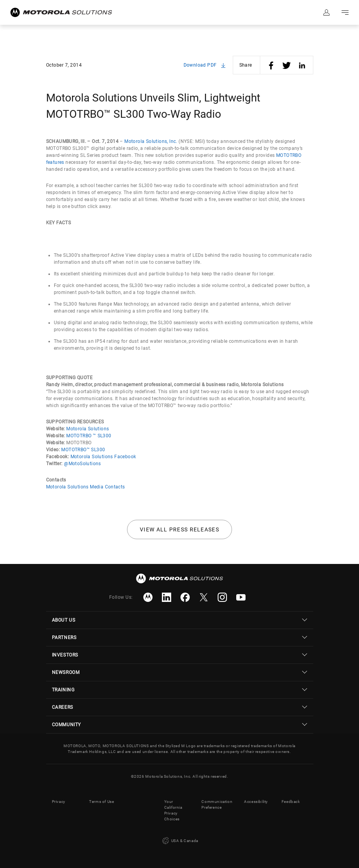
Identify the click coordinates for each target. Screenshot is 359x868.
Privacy (59, 802)
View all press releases (179, 529)
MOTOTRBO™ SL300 (83, 450)
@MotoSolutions (82, 464)
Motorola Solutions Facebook (103, 457)
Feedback (291, 802)
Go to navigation (345, 12)
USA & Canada (179, 841)
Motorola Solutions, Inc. (151, 141)
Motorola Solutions (88, 429)
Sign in (326, 12)
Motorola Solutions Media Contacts (86, 487)
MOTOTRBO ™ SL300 (89, 436)
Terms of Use (101, 802)
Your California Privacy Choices (173, 810)
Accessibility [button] (256, 802)
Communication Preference (217, 804)
